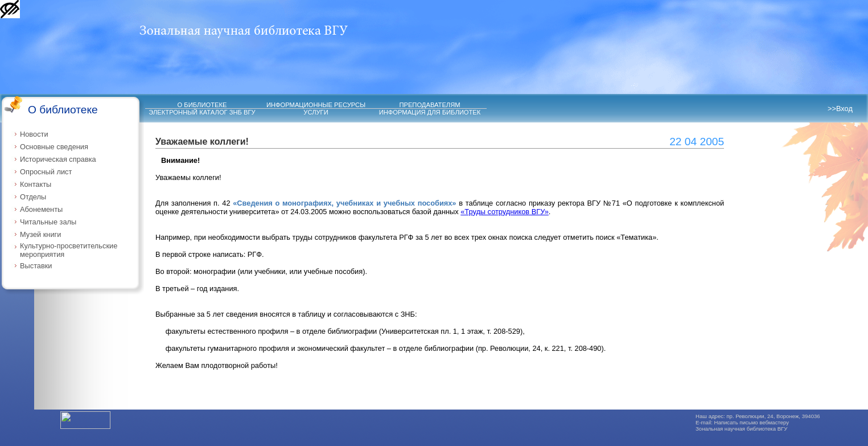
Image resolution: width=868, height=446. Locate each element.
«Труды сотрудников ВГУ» (505, 212)
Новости (34, 134)
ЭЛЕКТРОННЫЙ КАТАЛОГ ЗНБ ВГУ (202, 112)
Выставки (36, 266)
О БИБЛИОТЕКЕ (202, 105)
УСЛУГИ (316, 112)
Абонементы (41, 209)
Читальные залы (48, 222)
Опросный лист (46, 172)
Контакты (36, 184)
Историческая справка (58, 159)
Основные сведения (54, 147)
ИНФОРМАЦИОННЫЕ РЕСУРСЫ (316, 105)
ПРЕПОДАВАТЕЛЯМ (429, 105)
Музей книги (40, 234)
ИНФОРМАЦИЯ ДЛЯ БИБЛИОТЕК (430, 112)
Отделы (33, 197)
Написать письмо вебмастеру (752, 422)
